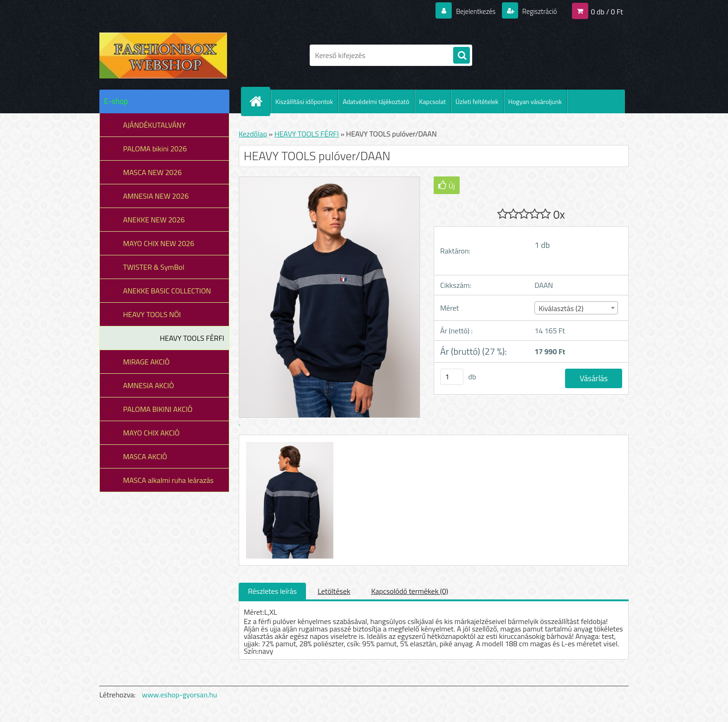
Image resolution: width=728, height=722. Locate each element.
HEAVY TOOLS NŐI (152, 314)
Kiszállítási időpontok (304, 101)
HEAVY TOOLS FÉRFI (192, 338)
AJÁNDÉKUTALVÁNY (154, 125)
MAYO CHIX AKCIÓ (151, 433)
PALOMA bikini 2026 (155, 149)
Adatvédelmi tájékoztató (376, 101)
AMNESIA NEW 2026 (156, 196)
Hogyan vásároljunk (535, 101)
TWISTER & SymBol (154, 267)
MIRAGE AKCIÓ (146, 362)
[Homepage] (260, 101)
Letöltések (334, 591)
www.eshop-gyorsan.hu (180, 695)
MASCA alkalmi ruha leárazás (168, 480)
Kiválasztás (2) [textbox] (561, 308)
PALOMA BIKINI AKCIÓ (158, 409)
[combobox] (576, 308)
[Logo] (163, 55)
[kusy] (452, 377)
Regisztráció (537, 11)
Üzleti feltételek (477, 101)
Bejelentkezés (470, 11)
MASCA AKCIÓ (145, 456)
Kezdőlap (253, 134)
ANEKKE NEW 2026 (154, 220)
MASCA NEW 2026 (153, 172)
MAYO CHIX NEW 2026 (159, 243)
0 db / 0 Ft (607, 11)
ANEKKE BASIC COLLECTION (167, 291)
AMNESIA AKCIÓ (149, 385)
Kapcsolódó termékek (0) (409, 591)
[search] (461, 56)
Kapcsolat (433, 101)
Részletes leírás (272, 591)
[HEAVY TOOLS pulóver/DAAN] (289, 443)
